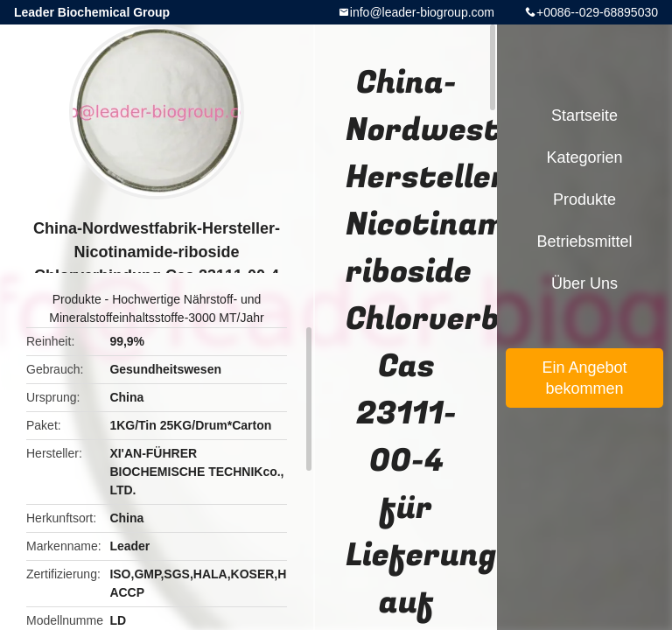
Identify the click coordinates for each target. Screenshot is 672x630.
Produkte (77, 299)
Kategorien (584, 157)
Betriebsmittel (584, 241)
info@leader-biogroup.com (422, 12)
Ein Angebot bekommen (584, 378)
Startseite (584, 115)
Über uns (584, 283)
